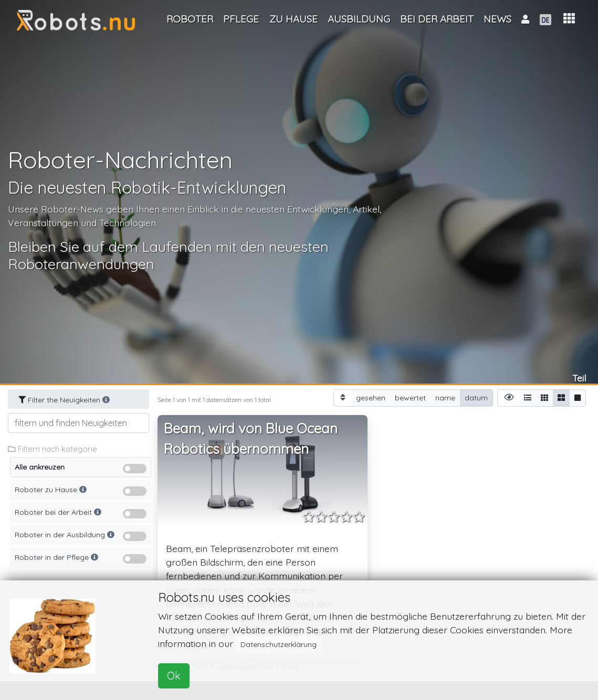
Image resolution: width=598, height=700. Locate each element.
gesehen (371, 397)
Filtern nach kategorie (53, 449)
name (445, 397)
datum (476, 397)
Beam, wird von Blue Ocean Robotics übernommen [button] (251, 439)
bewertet (410, 397)
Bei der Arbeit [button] (437, 19)
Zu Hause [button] (293, 19)
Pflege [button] (241, 19)
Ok (174, 676)
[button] (569, 19)
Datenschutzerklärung (279, 644)
